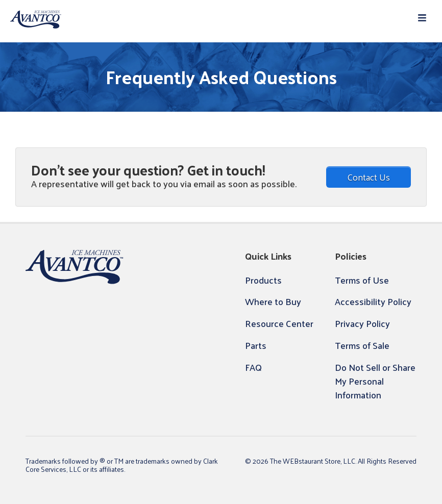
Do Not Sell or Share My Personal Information (375, 381)
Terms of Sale (362, 345)
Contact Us (369, 177)
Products (263, 280)
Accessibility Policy (373, 301)
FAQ (253, 367)
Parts (256, 345)
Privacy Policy (362, 323)
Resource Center (279, 323)
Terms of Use (362, 280)
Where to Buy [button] (273, 301)
